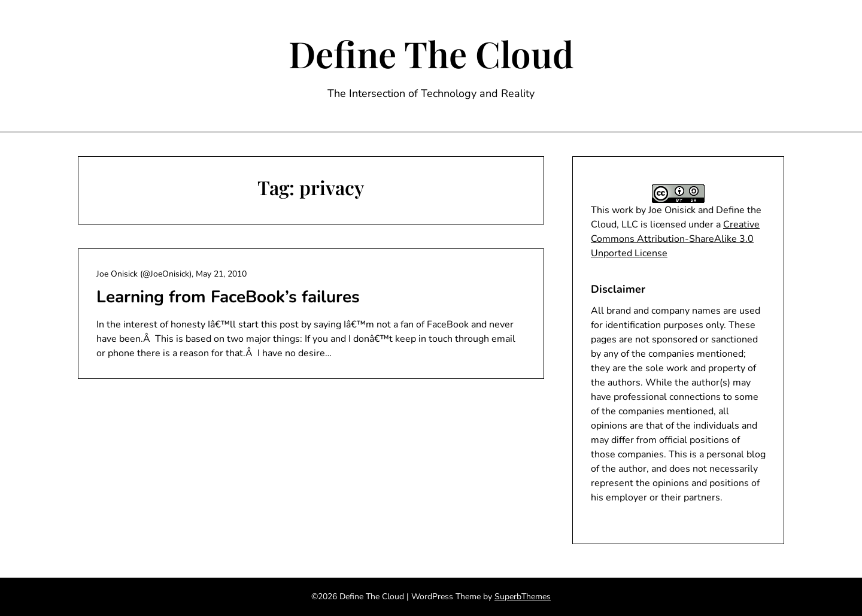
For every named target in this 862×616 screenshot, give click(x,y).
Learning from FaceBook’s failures (228, 297)
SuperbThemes (523, 597)
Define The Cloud (431, 53)
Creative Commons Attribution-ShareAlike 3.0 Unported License (675, 239)
